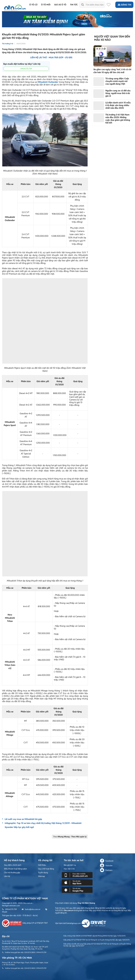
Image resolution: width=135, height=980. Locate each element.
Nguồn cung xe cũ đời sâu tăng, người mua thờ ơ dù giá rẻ (118, 93)
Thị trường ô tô (8, 44)
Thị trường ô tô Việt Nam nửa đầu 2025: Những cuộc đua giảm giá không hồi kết (118, 119)
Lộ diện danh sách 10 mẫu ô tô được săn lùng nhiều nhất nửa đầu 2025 (118, 105)
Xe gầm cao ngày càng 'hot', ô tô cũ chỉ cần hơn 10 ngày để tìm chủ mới (112, 71)
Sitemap (41, 876)
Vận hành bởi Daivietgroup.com (81, 923)
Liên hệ (7, 876)
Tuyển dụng (43, 872)
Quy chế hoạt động (46, 869)
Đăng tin (124, 5)
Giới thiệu (42, 865)
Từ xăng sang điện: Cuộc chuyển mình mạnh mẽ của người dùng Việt (117, 81)
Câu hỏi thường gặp (12, 872)
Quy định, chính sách (13, 865)
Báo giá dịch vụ (70, 865)
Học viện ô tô (69, 869)
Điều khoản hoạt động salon (15, 869)
